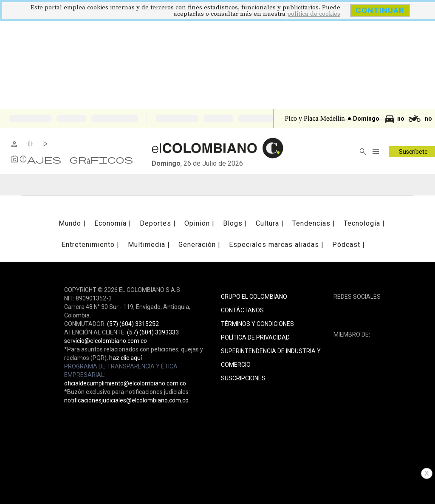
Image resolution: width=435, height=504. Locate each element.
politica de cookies (314, 14)
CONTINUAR (380, 10)
